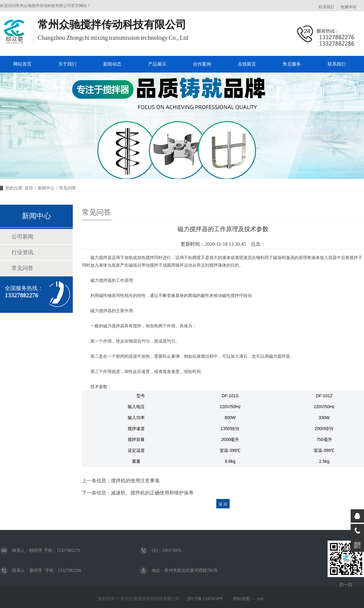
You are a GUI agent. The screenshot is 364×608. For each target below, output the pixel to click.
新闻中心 (46, 188)
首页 (29, 188)
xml (260, 599)
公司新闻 (22, 237)
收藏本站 (349, 7)
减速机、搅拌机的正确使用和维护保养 (152, 493)
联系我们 (326, 7)
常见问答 (68, 188)
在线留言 (247, 64)
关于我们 (67, 64)
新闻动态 (112, 64)
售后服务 (292, 64)
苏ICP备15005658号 (205, 599)
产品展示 (157, 64)
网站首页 (22, 64)
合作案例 (202, 64)
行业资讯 (22, 252)
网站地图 (241, 599)
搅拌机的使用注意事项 (135, 481)
